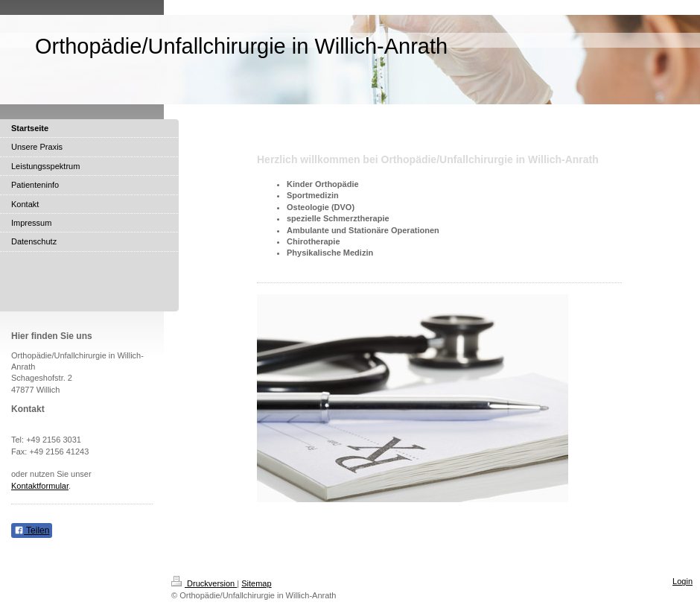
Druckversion (204, 583)
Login (682, 581)
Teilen (32, 530)
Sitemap (256, 583)
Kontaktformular (40, 486)
